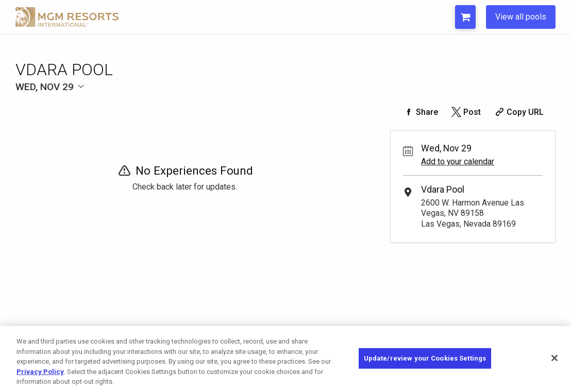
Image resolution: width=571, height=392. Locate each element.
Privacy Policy (40, 372)
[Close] (555, 358)
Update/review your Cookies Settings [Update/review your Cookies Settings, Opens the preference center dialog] (425, 358)
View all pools (521, 17)
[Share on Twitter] (466, 112)
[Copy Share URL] (518, 112)
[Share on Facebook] (420, 112)
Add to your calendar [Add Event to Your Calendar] (458, 161)
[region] (285, 359)
